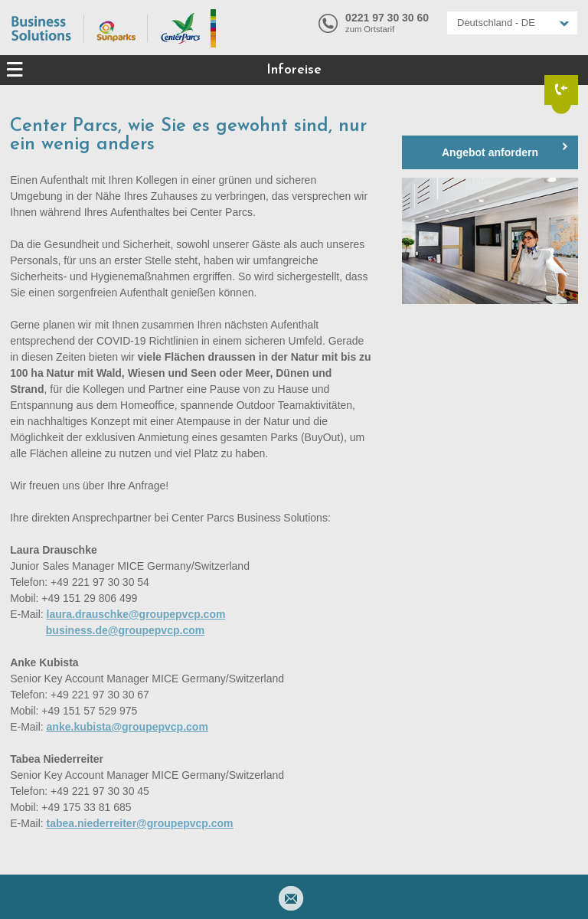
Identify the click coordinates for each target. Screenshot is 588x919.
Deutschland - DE (496, 23)
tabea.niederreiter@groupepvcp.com (140, 823)
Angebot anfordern (490, 152)
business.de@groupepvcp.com (125, 630)
